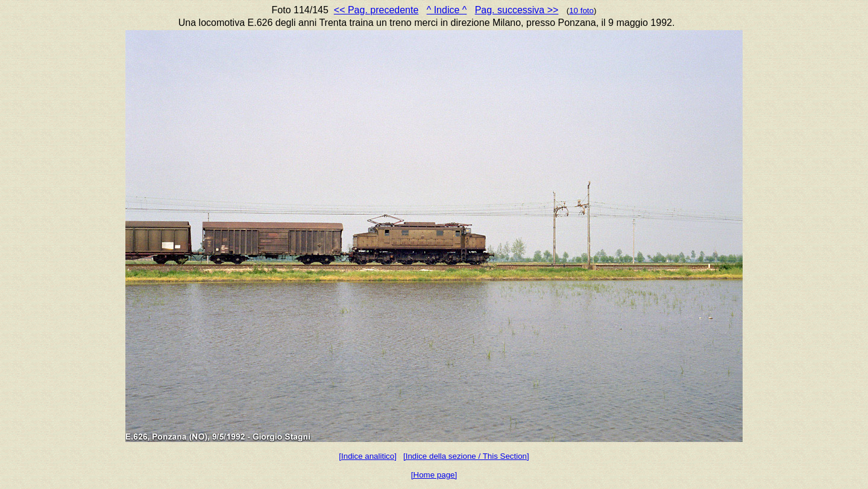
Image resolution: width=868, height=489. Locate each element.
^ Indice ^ (447, 10)
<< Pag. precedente (376, 10)
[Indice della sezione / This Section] (466, 456)
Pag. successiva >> (517, 10)
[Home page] (434, 475)
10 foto (581, 11)
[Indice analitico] (368, 456)
